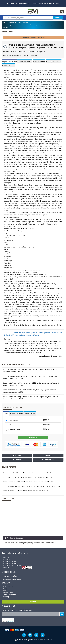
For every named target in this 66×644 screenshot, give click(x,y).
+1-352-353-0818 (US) (41, 4)
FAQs (4, 591)
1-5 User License (12, 425)
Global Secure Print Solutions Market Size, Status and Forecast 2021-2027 (28, 478)
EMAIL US (33, 602)
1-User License (12, 421)
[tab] (25, 61)
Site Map (5, 597)
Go (62, 614)
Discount (17, 460)
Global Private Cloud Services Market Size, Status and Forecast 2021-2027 (28, 473)
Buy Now (33, 438)
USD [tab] (6, 414)
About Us (6, 558)
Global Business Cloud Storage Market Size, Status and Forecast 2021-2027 (28, 482)
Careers (5, 567)
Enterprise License (13, 430)
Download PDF (48, 460)
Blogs (4, 589)
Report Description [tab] (9, 62)
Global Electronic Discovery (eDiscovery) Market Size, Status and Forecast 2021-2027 (32, 486)
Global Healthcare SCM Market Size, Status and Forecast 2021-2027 (26, 491)
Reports (12, 23)
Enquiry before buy (54, 62)
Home (4, 23)
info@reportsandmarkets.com (19, 4)
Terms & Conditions (9, 595)
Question (48, 456)
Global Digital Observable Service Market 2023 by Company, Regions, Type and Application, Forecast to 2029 (36, 46)
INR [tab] (33, 414)
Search (58, 18)
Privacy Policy (7, 593)
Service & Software (22, 23)
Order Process (7, 587)
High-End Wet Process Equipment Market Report (21, 335)
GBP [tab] (13, 414)
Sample (17, 456)
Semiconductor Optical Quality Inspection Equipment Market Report (38, 333)
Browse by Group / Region (11, 565)
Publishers (6, 560)
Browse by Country (9, 562)
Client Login (54, 4)
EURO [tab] (20, 414)
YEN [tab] (27, 414)
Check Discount (8, 65)
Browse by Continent (10, 564)
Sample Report (39, 62)
